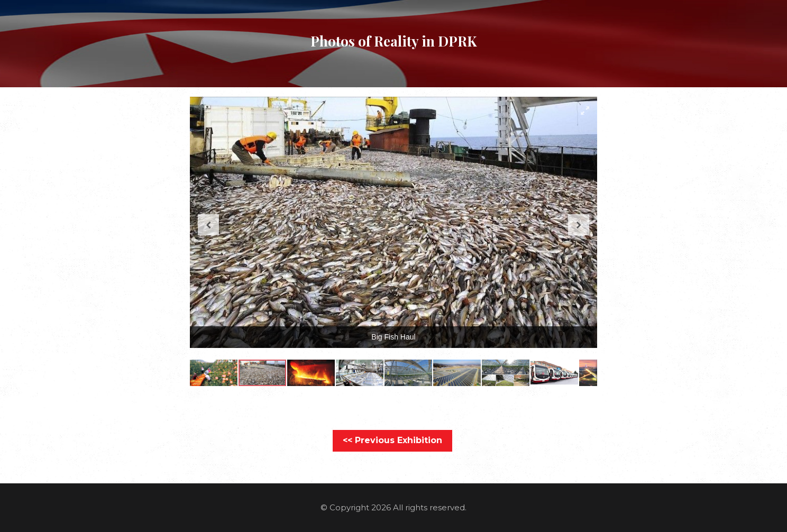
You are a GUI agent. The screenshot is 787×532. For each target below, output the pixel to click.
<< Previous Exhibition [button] (392, 440)
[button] (585, 111)
